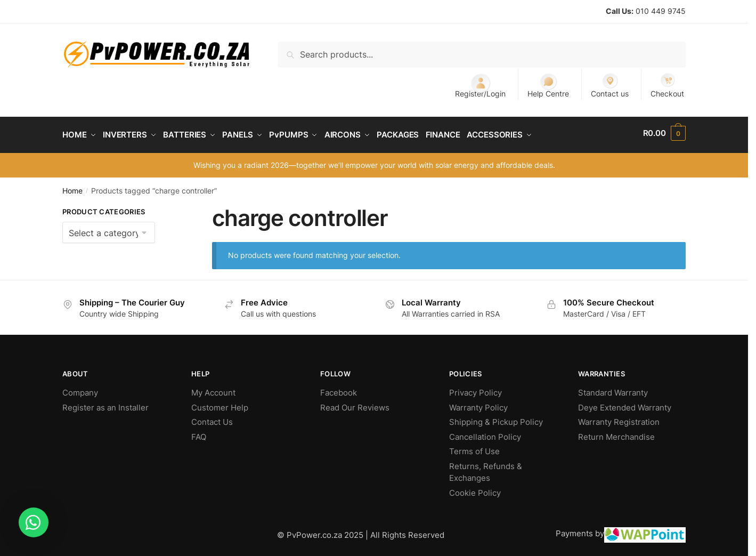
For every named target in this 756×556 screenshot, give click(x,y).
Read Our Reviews (355, 404)
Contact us (610, 85)
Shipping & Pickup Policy (496, 418)
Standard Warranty (613, 389)
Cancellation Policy (485, 433)
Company (80, 389)
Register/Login (480, 85)
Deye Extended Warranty (625, 404)
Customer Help (220, 404)
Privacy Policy (475, 389)
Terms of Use (474, 448)
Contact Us (212, 418)
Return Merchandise (616, 433)
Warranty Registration (619, 418)
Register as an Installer (105, 404)
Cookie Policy (475, 489)
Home (72, 187)
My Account (213, 389)
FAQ (199, 433)
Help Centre (548, 85)
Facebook (339, 389)
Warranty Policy (478, 404)
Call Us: (620, 11)
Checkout (667, 85)
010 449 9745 (661, 11)
